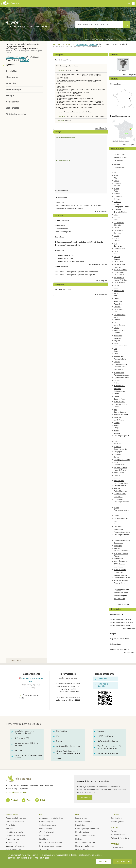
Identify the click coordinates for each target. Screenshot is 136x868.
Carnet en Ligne (46, 821)
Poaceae (25, 60)
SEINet (57, 758)
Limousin (117, 307)
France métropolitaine (122, 532)
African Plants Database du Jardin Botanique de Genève (67, 752)
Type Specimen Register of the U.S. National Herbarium (109, 747)
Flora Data (10, 825)
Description (12, 71)
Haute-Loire (118, 267)
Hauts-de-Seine (120, 283)
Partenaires (116, 831)
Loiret (116, 317)
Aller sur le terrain (13, 849)
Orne (116, 351)
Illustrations (12, 77)
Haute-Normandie (120, 270)
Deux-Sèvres (119, 230)
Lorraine (117, 320)
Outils (42, 815)
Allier (116, 178)
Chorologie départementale (87, 828)
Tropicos (58, 741)
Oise (116, 348)
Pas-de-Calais (119, 356)
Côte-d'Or (117, 225)
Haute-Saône (119, 272)
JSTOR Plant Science (105, 736)
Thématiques (12, 815)
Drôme (116, 238)
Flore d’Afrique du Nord (85, 835)
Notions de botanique (85, 846)
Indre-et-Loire (119, 291)
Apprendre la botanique (16, 818)
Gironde (117, 256)
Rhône (116, 383)
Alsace (116, 181)
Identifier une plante (14, 832)
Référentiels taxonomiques (51, 846)
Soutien (115, 827)
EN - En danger (120, 599)
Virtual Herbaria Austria (106, 754)
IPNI (56, 736)
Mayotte (117, 341)
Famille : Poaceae (61, 229)
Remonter (15, 660)
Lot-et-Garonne (119, 325)
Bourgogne (118, 196)
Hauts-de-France (120, 470)
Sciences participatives (15, 846)
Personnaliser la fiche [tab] (29, 697)
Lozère (116, 328)
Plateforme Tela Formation (51, 842)
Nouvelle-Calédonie (121, 551)
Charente (117, 209)
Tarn (116, 409)
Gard (116, 251)
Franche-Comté (120, 249)
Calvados (117, 202)
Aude (116, 191)
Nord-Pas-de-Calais (121, 346)
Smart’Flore (44, 849)
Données (115, 815)
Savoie (116, 396)
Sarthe (116, 394)
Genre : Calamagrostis (63, 232)
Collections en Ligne (48, 825)
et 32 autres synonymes (98, 264)
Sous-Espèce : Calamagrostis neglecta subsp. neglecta (75, 275)
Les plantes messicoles (16, 835)
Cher (116, 215)
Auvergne (117, 446)
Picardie (117, 362)
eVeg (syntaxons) (46, 832)
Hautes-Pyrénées (120, 280)
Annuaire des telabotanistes (51, 818)
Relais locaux (11, 842)
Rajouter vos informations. (120, 639)
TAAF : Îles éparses (121, 561)
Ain (115, 173)
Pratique (115, 844)
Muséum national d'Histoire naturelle (25, 744)
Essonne (117, 241)
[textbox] (99, 25)
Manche (117, 333)
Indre (116, 288)
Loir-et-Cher (118, 309)
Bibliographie (12, 108)
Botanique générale (84, 821)
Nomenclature (13, 102)
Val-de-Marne (119, 420)
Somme (117, 407)
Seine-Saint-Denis (120, 404)
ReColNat (17, 751)
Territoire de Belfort (121, 415)
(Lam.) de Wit (98, 39)
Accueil (57, 44)
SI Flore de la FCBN (21, 738)
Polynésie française (121, 553)
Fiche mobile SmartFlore (101, 685)
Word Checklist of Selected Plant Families (27, 757)
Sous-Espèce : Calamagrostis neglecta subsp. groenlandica (76, 272)
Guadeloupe (118, 543)
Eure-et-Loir (118, 246)
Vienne (116, 425)
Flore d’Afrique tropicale (85, 842)
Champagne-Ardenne (122, 207)
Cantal (116, 204)
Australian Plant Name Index (67, 746)
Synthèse (10, 65)
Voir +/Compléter (101, 128)
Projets (79, 815)
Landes (117, 298)
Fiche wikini (101, 679)
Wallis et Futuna (120, 570)
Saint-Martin (118, 559)
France (116, 507)
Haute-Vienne (119, 277)
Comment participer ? (15, 821)
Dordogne (118, 233)
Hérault (117, 285)
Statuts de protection (16, 114)
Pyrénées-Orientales (121, 378)
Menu (131, 3)
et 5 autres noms (129, 628)
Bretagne (117, 199)
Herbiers (9, 828)
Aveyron (117, 194)
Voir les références (61, 191)
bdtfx (69, 44)
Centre (116, 457)
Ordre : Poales (60, 226)
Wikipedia (100, 731)
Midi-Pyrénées (119, 480)
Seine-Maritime (119, 402)
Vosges (117, 428)
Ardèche (117, 186)
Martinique (118, 335)
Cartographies (117, 847)
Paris (116, 354)
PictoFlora (43, 839)
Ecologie (10, 96)
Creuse (117, 228)
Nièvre (116, 343)
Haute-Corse (119, 262)
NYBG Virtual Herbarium (106, 741)
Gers (116, 254)
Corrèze (117, 217)
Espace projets (81, 818)
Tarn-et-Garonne (120, 412)
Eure (116, 243)
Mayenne (117, 338)
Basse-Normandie (120, 449)
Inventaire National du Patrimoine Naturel (23, 732)
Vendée (117, 423)
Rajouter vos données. (63, 289)
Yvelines (117, 433)
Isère (116, 293)
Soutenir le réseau (119, 834)
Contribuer (123, 71)
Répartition (11, 83)
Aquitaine (117, 183)
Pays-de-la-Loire (120, 359)
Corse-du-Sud (119, 222)
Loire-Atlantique (120, 314)
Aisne (116, 175)
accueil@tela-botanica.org (16, 792)
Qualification (116, 818)
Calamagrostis (12, 57)
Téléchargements (118, 821)
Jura (116, 296)
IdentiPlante (44, 835)
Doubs (116, 236)
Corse (116, 220)
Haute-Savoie (119, 275)
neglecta (22, 57)
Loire (116, 312)
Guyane (117, 259)
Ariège (116, 188)
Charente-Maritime (121, 212)
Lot (115, 322)
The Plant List (60, 731)
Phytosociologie (13, 839)
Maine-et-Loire (119, 330)
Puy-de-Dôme (119, 372)
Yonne (116, 430)
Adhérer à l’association (120, 838)
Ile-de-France (119, 473)
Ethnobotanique (14, 89)
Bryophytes (80, 825)
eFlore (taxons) (46, 828)
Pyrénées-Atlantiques (122, 375)
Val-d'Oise (118, 417)
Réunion (117, 380)
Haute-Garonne (120, 264)
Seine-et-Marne (120, 399)
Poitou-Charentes (120, 364)
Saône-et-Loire (119, 391)
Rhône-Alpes (119, 499)
